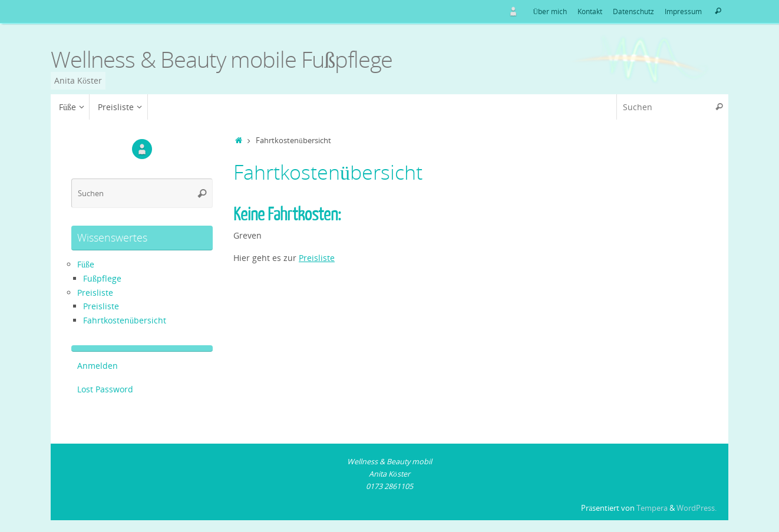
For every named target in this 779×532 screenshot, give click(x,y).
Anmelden (98, 366)
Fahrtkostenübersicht (125, 320)
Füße (86, 264)
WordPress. (697, 508)
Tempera (652, 508)
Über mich (550, 11)
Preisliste (317, 258)
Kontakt (590, 11)
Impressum (683, 11)
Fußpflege (102, 278)
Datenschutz (633, 11)
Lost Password (105, 389)
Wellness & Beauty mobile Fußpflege (222, 60)
